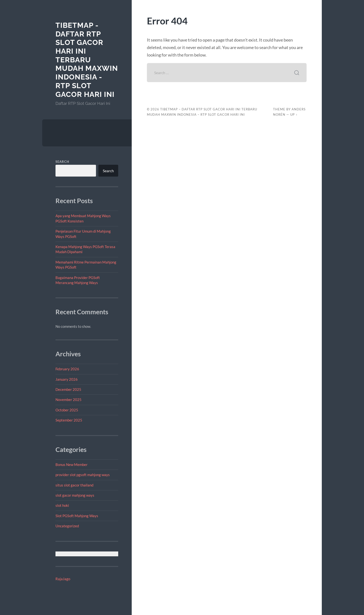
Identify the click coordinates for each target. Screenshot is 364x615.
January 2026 (67, 379)
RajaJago (63, 579)
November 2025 (69, 400)
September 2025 (69, 420)
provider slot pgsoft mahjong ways (83, 475)
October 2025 (67, 410)
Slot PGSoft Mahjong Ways (77, 516)
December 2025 (68, 389)
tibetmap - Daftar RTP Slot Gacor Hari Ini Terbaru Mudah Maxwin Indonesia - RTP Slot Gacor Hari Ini (87, 60)
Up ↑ (294, 114)
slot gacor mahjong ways (75, 495)
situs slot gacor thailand (74, 485)
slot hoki (62, 505)
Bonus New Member (72, 465)
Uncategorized (67, 526)
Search (62, 162)
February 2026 (67, 369)
